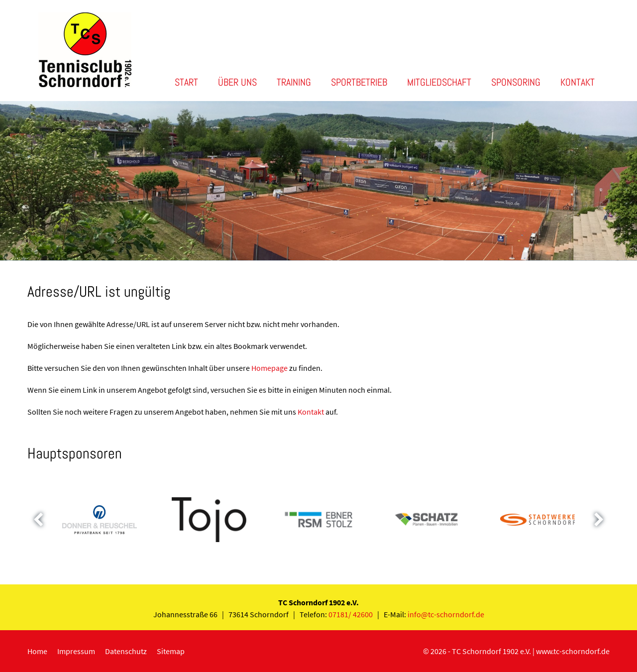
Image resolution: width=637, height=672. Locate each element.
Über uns (237, 82)
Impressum (76, 651)
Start (186, 82)
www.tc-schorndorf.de (573, 651)
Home (37, 651)
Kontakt (578, 82)
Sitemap (171, 651)
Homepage (269, 368)
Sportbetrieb (359, 82)
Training (294, 82)
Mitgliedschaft (439, 82)
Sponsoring (516, 82)
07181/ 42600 (351, 614)
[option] (318, 181)
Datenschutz (126, 651)
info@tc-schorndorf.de (446, 614)
